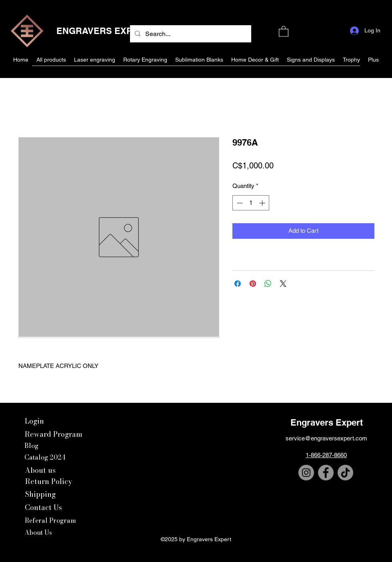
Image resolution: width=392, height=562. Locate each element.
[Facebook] (326, 473)
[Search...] (190, 34)
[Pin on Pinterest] (253, 284)
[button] (284, 31)
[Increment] (263, 203)
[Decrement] (239, 203)
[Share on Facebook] (238, 284)
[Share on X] (283, 284)
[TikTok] (345, 473)
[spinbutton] (251, 203)
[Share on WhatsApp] (268, 284)
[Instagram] (306, 473)
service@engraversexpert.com (326, 438)
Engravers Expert (327, 422)
